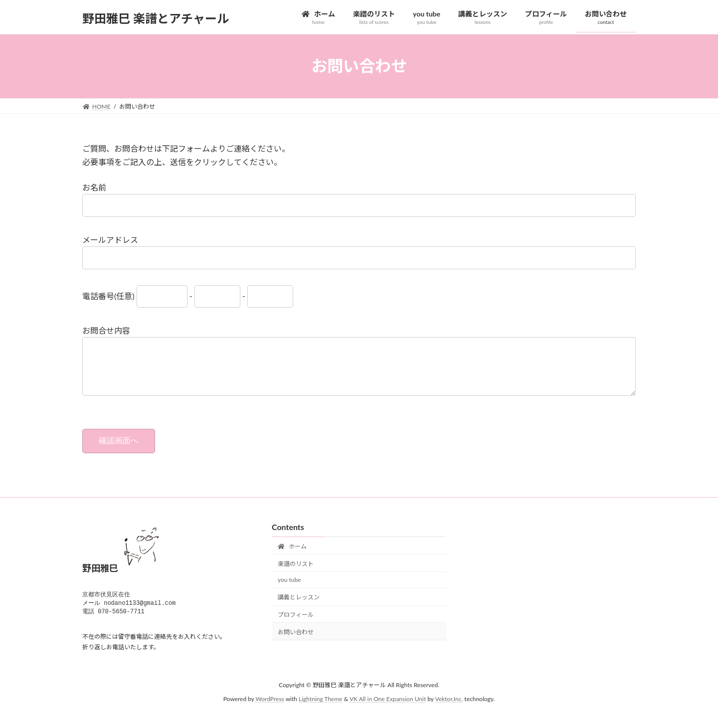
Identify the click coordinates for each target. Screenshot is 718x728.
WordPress (270, 710)
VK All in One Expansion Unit (388, 710)
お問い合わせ (296, 642)
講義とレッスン (299, 607)
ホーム (292, 556)
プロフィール (296, 625)
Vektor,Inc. (449, 710)
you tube (289, 590)
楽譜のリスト (296, 573)
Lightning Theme (321, 710)
